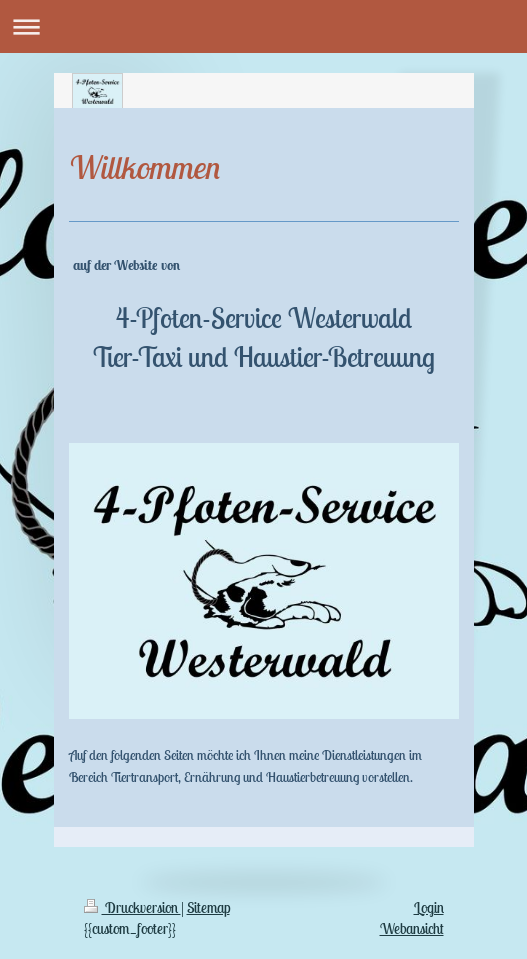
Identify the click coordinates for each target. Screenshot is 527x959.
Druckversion (132, 907)
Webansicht (412, 928)
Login (429, 907)
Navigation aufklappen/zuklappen (263, 26)
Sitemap (208, 907)
